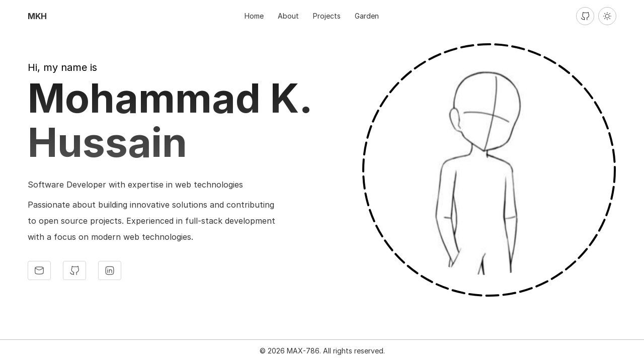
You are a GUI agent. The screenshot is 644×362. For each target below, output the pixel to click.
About (288, 16)
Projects (327, 16)
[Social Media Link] (39, 270)
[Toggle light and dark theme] (607, 16)
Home (254, 16)
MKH (37, 16)
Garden (367, 16)
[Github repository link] (585, 16)
